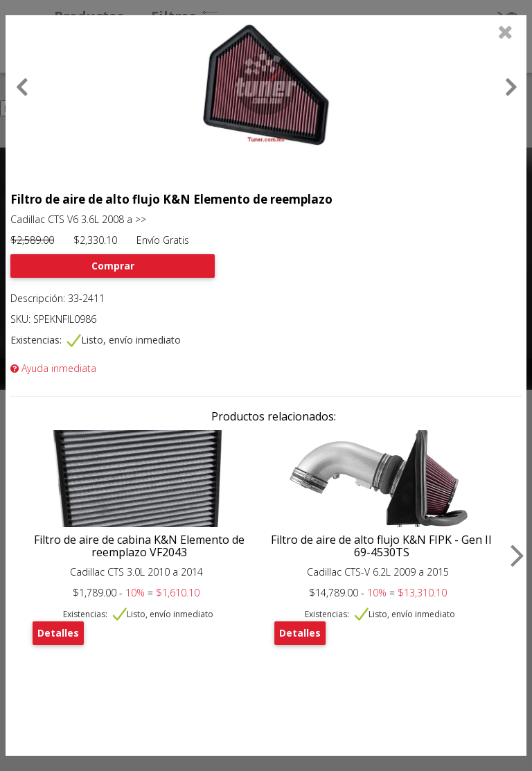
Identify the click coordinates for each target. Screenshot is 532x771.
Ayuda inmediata (53, 368)
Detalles (58, 633)
